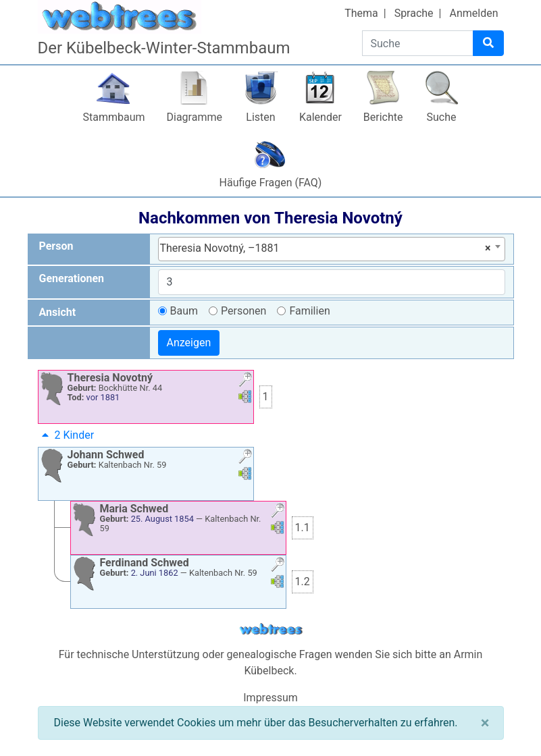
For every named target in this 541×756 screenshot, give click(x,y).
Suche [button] (442, 117)
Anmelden (473, 13)
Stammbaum (113, 117)
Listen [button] (260, 117)
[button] (245, 381)
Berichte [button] (383, 117)
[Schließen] (485, 723)
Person (56, 246)
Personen (243, 311)
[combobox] (332, 249)
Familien (309, 311)
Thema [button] (361, 13)
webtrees (271, 629)
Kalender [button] (320, 117)
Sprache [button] (414, 13)
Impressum (270, 698)
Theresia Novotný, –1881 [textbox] (326, 248)
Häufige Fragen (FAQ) (271, 183)
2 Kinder (67, 435)
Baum (184, 311)
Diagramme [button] (195, 117)
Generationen (72, 278)
